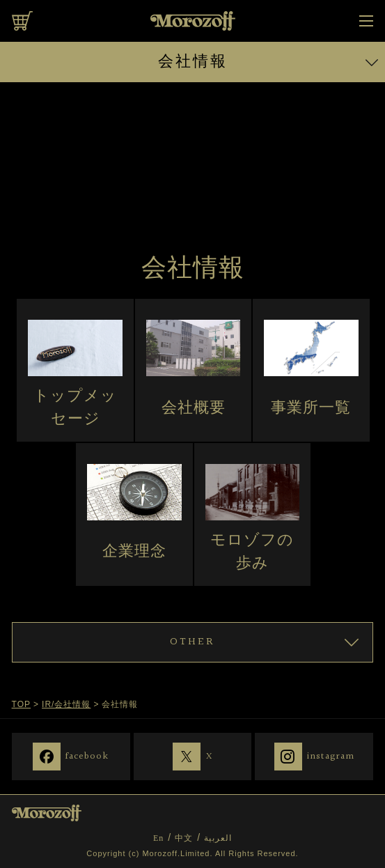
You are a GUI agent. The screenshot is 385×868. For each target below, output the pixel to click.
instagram (331, 756)
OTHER (192, 642)
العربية (218, 838)
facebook (87, 756)
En (158, 838)
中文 (184, 838)
